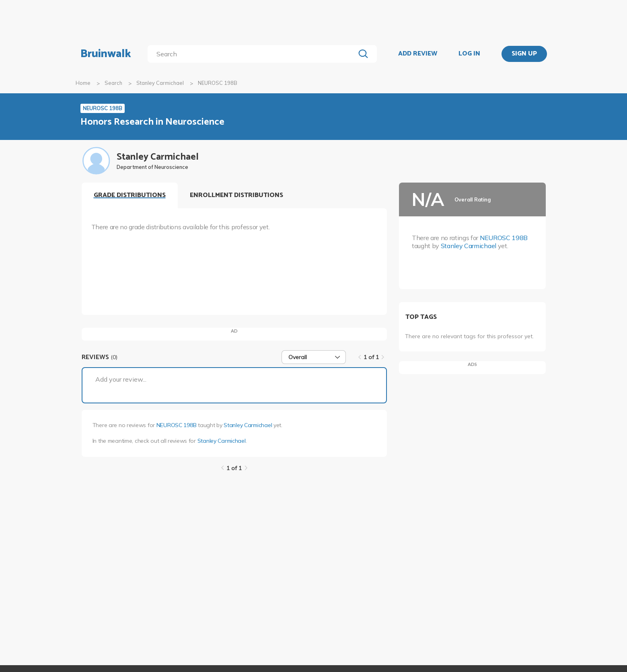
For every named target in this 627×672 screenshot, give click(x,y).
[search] (253, 54)
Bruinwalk (106, 54)
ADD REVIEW (418, 54)
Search (113, 83)
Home (83, 83)
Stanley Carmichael (160, 83)
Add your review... (121, 379)
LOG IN (469, 54)
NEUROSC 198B (177, 425)
